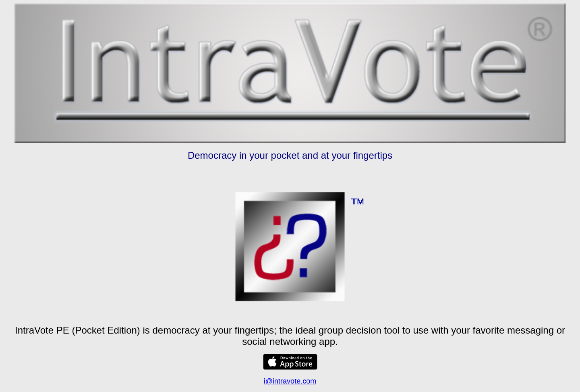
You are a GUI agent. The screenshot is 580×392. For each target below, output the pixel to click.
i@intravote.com (290, 381)
